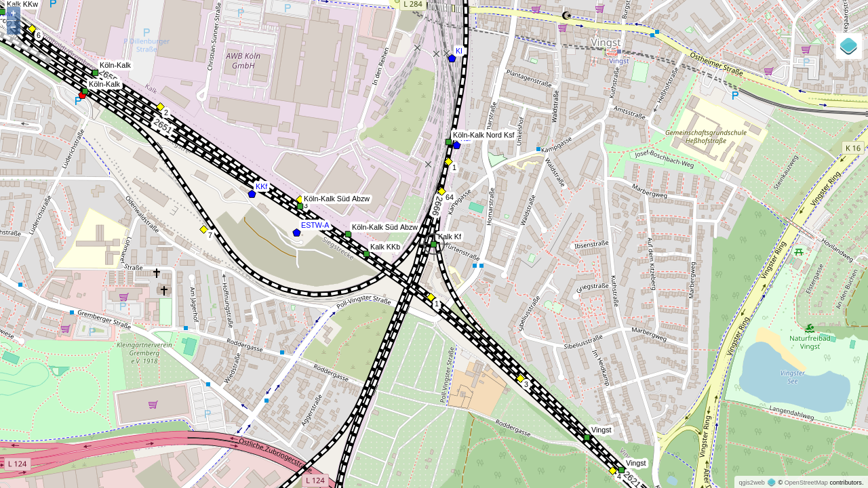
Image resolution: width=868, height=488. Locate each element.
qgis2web (751, 483)
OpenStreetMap (806, 483)
